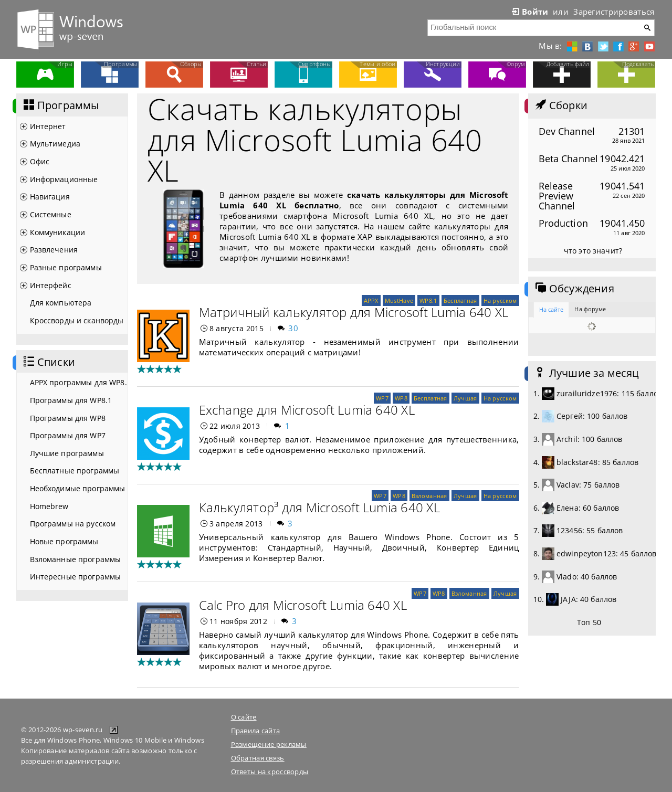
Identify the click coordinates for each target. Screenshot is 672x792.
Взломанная (429, 496)
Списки (48, 362)
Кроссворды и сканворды (77, 320)
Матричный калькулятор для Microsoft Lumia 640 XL (354, 312)
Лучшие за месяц (586, 373)
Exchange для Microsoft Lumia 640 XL (307, 410)
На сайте (552, 309)
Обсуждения (574, 289)
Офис (40, 161)
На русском (500, 300)
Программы (60, 105)
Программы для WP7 (68, 435)
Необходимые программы (78, 488)
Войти (529, 12)
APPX (371, 300)
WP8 (401, 398)
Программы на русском (73, 524)
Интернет (48, 126)
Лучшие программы (67, 453)
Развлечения (54, 250)
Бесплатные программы (75, 471)
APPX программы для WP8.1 (79, 382)
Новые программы (64, 541)
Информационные (64, 179)
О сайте (244, 717)
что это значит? (593, 251)
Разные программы (66, 267)
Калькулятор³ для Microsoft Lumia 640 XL (319, 507)
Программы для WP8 (68, 418)
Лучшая (465, 398)
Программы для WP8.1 (71, 400)
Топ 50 (589, 622)
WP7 (382, 398)
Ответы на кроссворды (270, 772)
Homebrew (49, 506)
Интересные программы (76, 577)
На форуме (590, 309)
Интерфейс (51, 285)
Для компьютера (61, 303)
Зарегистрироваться (614, 12)
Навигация (50, 197)
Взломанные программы (76, 559)
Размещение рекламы (269, 744)
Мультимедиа (55, 144)
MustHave (399, 300)
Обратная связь (258, 758)
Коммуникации (58, 232)
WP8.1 (428, 300)
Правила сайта (256, 731)
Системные (51, 214)
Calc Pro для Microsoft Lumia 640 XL (303, 605)
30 (293, 328)
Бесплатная (460, 300)
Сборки (560, 105)
